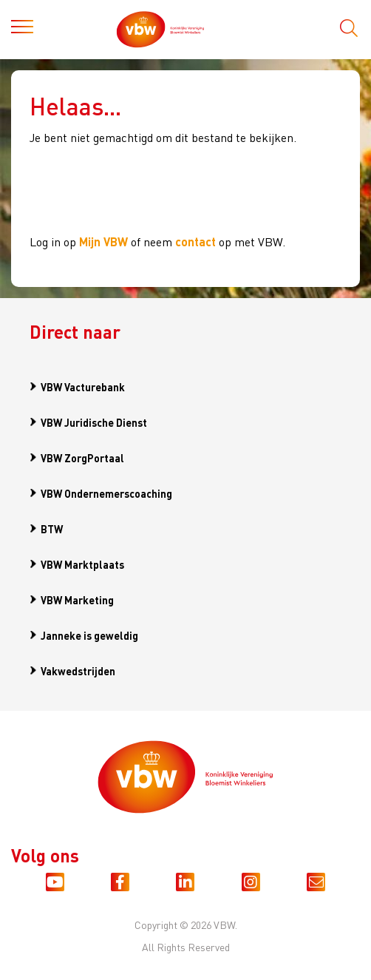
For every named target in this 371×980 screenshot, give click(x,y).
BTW (52, 529)
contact (195, 241)
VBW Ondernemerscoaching (106, 493)
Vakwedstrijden (78, 671)
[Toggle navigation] (22, 30)
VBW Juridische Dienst (94, 422)
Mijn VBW (103, 241)
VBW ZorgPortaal (82, 458)
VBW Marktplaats (82, 564)
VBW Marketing (77, 600)
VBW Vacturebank (83, 387)
